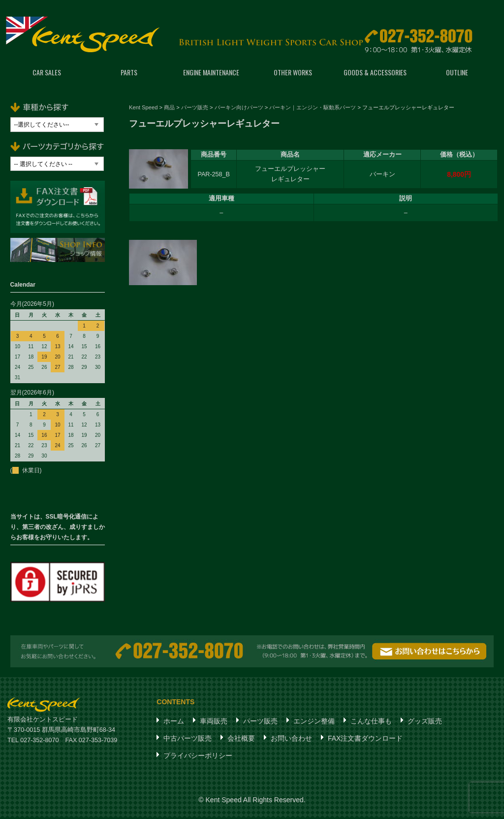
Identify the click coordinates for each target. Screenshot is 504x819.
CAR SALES (47, 74)
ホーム (174, 722)
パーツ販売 (260, 722)
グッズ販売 (425, 722)
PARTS (129, 74)
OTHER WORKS (293, 74)
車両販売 (214, 722)
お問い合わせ (291, 740)
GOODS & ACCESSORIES (375, 74)
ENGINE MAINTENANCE (211, 74)
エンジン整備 (314, 722)
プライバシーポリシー (198, 757)
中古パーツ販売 (188, 740)
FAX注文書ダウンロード (365, 740)
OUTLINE (457, 74)
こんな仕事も (371, 722)
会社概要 (241, 740)
